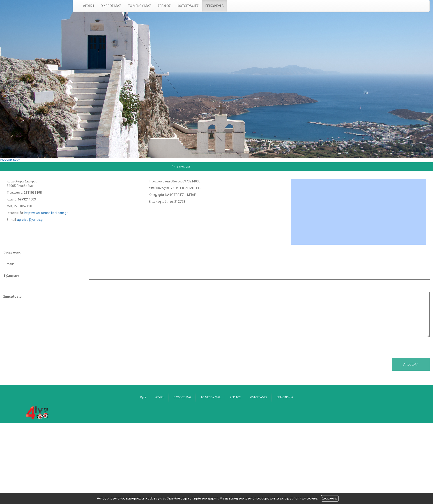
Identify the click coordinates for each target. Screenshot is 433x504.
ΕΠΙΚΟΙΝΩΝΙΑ (215, 6)
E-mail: (9, 264)
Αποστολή (411, 364)
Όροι (143, 397)
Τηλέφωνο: (12, 276)
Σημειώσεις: (13, 297)
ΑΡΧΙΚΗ (88, 6)
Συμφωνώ (330, 498)
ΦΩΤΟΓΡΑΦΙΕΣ (188, 6)
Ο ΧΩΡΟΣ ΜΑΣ (111, 6)
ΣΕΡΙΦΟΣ (164, 6)
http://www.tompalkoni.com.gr (46, 213)
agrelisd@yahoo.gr (30, 220)
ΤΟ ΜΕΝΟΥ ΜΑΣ (139, 6)
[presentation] (38, 346)
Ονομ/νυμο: (12, 252)
